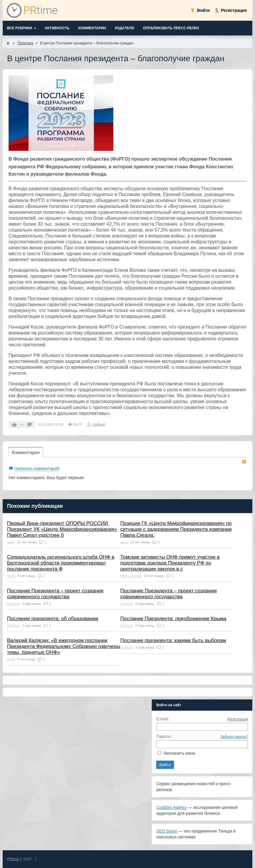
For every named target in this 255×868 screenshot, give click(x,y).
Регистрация (238, 719)
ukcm (11, 542)
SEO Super (167, 831)
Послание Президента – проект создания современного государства (55, 594)
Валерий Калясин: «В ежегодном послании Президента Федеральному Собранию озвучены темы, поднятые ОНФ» (64, 646)
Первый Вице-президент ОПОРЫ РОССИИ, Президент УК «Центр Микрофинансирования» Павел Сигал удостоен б (62, 529)
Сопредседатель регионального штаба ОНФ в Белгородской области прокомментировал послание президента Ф (61, 563)
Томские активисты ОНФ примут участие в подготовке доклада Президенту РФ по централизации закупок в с (170, 563)
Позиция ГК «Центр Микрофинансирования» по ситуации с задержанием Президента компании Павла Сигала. (176, 529)
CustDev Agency (172, 807)
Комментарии (26, 452)
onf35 (11, 659)
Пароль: (164, 736)
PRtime (13, 859)
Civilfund (99, 424)
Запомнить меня (179, 753)
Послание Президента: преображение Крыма (174, 619)
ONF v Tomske (131, 576)
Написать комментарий (37, 468)
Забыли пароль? (234, 737)
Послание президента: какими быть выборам (173, 640)
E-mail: (163, 719)
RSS (244, 462)
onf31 (11, 576)
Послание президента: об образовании (53, 619)
